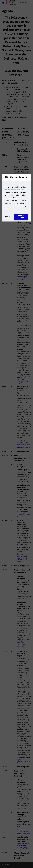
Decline (8, 217)
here (16, 201)
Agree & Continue (21, 217)
